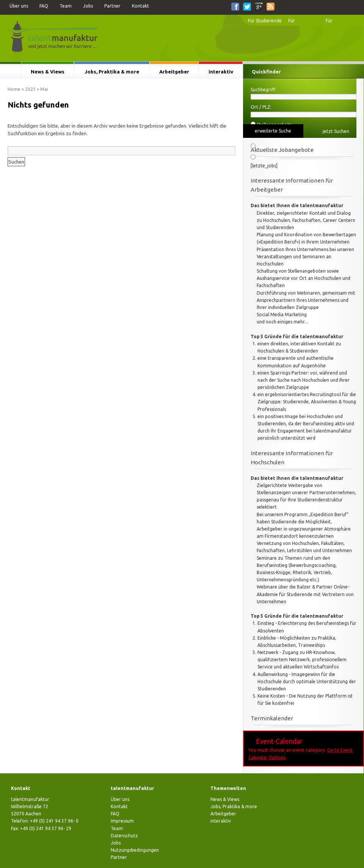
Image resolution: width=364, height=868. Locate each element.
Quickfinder (266, 72)
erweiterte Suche (273, 131)
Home (14, 89)
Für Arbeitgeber (339, 23)
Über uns (19, 6)
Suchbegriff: (263, 90)
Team (66, 6)
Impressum (122, 821)
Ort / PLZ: (261, 107)
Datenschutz (124, 836)
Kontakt (140, 6)
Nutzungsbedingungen (135, 850)
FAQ (44, 6)
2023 (30, 89)
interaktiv (221, 72)
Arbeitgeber (174, 72)
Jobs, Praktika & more (112, 72)
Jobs (88, 6)
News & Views (48, 72)
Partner (112, 6)
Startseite (10, 72)
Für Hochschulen (302, 23)
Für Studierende (265, 21)
